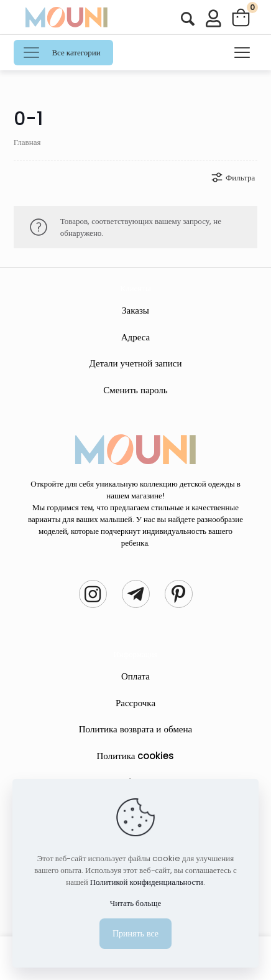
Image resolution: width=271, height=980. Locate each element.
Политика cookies (136, 756)
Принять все (135, 933)
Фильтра (232, 177)
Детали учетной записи (135, 363)
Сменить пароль (135, 390)
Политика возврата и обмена (135, 729)
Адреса (136, 337)
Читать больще (135, 903)
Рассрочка (135, 703)
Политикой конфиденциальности (147, 882)
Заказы (135, 310)
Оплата (135, 676)
